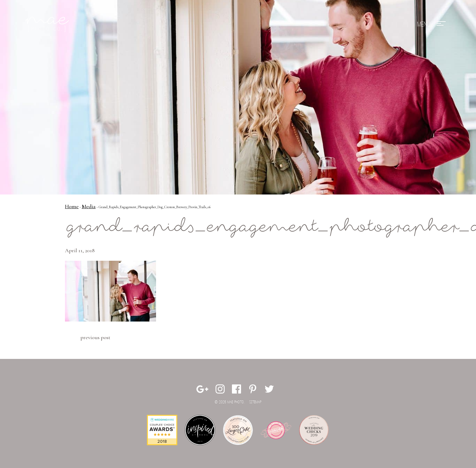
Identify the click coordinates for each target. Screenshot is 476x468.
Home (72, 206)
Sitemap (255, 402)
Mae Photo (48, 24)
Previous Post (95, 337)
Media (89, 206)
